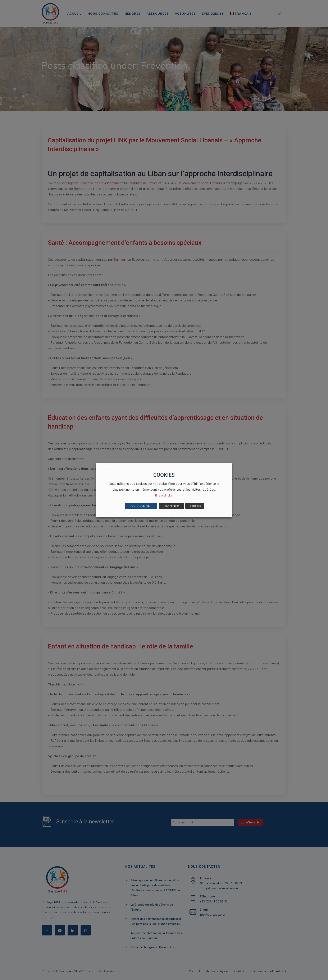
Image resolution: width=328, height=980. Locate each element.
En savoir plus (164, 496)
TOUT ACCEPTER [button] (141, 506)
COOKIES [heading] (164, 475)
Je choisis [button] (195, 506)
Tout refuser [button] (172, 506)
